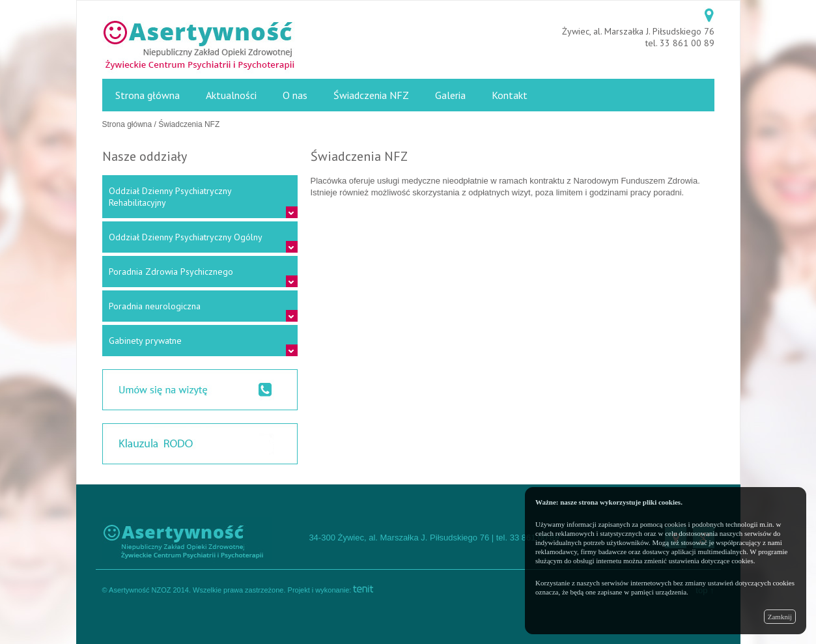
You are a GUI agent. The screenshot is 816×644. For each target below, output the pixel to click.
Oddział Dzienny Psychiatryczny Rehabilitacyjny (170, 197)
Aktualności (231, 95)
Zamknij (780, 617)
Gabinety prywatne (145, 341)
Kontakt (510, 95)
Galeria (450, 95)
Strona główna (148, 95)
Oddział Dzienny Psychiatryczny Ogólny (186, 237)
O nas (295, 95)
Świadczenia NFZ (371, 95)
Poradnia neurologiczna (155, 306)
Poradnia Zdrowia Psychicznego (171, 272)
